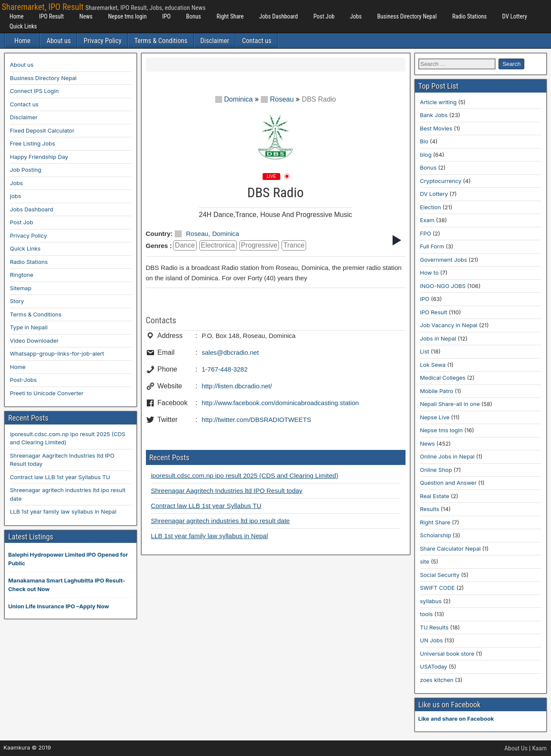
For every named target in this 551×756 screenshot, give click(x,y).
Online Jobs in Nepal (447, 456)
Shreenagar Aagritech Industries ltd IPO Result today (227, 491)
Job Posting (26, 170)
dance (185, 245)
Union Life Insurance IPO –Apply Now (59, 606)
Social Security (440, 575)
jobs (15, 196)
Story (17, 301)
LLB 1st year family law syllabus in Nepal (210, 536)
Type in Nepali (29, 327)
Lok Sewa (433, 365)
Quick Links (23, 26)
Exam (427, 220)
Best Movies (436, 128)
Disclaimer (215, 41)
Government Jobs (444, 260)
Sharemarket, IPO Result (43, 7)
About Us (516, 748)
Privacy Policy (102, 41)
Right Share (230, 16)
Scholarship (436, 535)
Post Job (324, 16)
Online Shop (436, 470)
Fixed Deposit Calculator (42, 130)
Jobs (356, 16)
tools (427, 614)
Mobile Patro (437, 391)
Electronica (218, 245)
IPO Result (51, 16)
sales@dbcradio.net (231, 352)
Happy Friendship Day (39, 157)
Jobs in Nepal (438, 338)
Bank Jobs (434, 115)
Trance (294, 245)
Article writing (438, 102)
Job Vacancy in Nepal (449, 325)
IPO (167, 16)
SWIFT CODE (438, 588)
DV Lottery (515, 16)
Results (430, 509)
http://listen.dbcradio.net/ (237, 386)
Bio (424, 141)
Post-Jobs (23, 380)
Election (431, 207)
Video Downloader (34, 341)
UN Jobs (432, 640)
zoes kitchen (437, 680)
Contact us (257, 41)
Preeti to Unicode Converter (47, 393)
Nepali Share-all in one (450, 404)
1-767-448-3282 (225, 369)
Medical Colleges (443, 378)
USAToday (434, 666)
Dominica (234, 99)
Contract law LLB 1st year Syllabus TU (206, 506)
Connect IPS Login (34, 91)
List (425, 351)
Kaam (539, 748)
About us (59, 41)
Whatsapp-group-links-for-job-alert (57, 353)
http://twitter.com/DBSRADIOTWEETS (257, 420)
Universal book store (447, 654)
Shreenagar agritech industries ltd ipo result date (221, 521)
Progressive (259, 245)
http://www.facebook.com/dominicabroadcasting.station (280, 403)
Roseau (277, 99)
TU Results (434, 627)
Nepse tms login (127, 16)
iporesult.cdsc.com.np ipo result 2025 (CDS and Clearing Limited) (245, 476)
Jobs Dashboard (279, 16)
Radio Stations (469, 16)
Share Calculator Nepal (450, 548)
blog (426, 155)
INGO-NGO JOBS (443, 286)
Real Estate (435, 496)
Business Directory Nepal (407, 16)
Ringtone (22, 275)
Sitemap (21, 288)
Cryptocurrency (441, 181)
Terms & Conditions (161, 41)
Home (17, 16)
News (86, 16)
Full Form (432, 246)
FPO (426, 233)
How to (429, 273)
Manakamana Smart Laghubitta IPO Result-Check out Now (67, 585)
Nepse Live (435, 417)
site (425, 561)
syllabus (431, 601)
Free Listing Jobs (33, 143)
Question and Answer (449, 483)
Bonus (193, 16)
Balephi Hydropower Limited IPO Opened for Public (68, 559)
